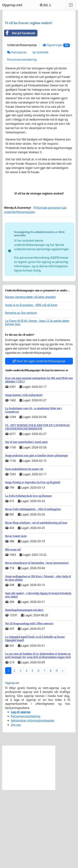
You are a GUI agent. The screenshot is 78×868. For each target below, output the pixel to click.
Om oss (16, 803)
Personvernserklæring (22, 138)
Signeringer (56, 123)
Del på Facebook (20, 111)
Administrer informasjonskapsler (33, 799)
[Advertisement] (39, 55)
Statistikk (41, 131)
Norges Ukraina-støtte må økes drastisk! (30, 375)
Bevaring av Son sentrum (21, 391)
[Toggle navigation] (71, 5)
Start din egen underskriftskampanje (39, 439)
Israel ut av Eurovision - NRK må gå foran (31, 383)
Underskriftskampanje (22, 123)
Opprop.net (12, 5)
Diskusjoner (17, 131)
